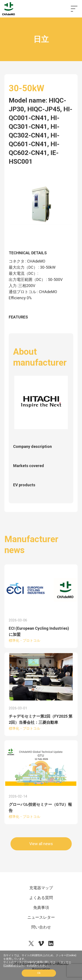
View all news (41, 844)
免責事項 (41, 907)
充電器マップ (41, 888)
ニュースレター (41, 917)
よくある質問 (41, 898)
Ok (39, 973)
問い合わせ (41, 927)
